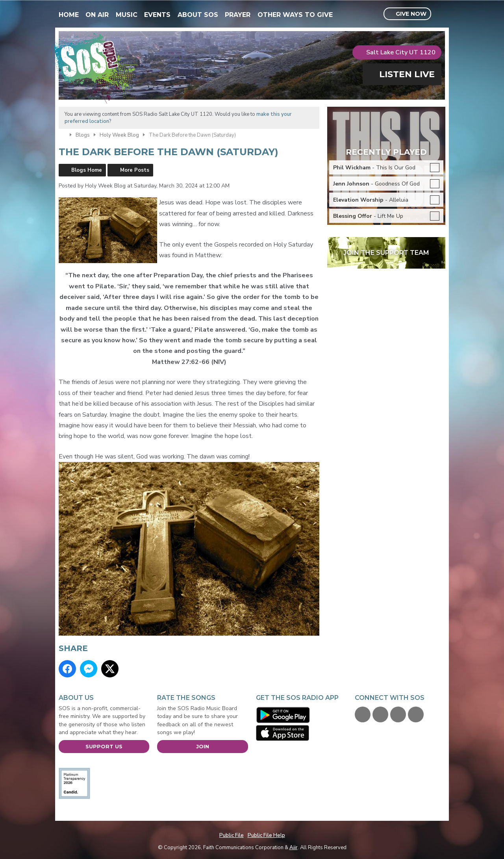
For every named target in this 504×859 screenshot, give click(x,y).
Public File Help (266, 835)
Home (69, 15)
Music (127, 15)
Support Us (104, 746)
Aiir (294, 848)
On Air (97, 15)
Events (157, 15)
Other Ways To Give (295, 15)
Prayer (238, 15)
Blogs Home (87, 170)
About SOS (198, 15)
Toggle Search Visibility (440, 14)
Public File (232, 835)
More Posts (135, 170)
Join (203, 746)
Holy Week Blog (119, 135)
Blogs (83, 135)
